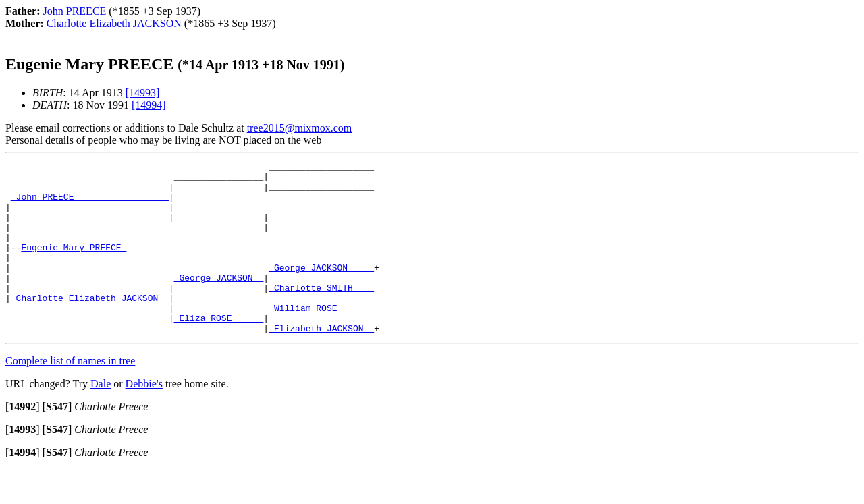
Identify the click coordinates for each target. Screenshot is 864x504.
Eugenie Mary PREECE (74, 265)
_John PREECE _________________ (90, 204)
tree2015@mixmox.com (300, 128)
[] (23, 441)
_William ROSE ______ (321, 338)
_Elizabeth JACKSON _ (321, 362)
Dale (101, 418)
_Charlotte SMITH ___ (321, 314)
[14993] (143, 93)
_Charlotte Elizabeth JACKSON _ (90, 326)
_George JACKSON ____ (321, 289)
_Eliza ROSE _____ (219, 350)
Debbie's (144, 418)
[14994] (149, 105)
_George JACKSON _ (219, 302)
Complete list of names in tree (70, 395)
